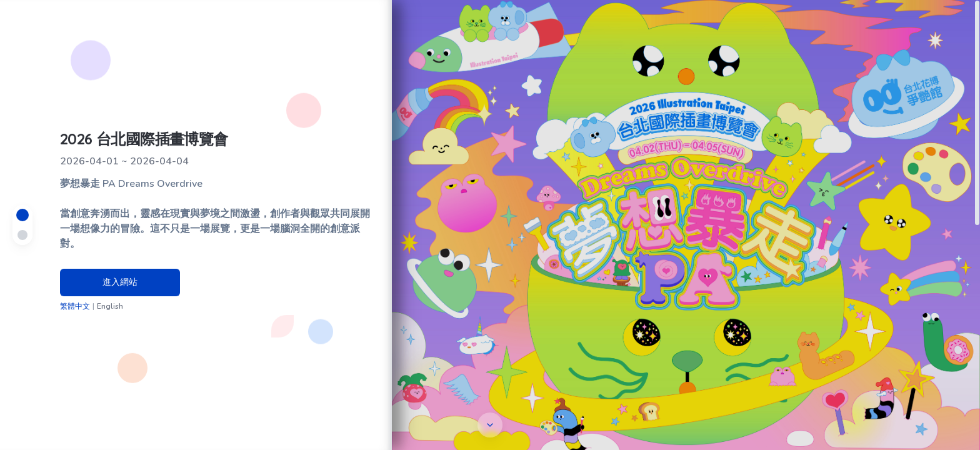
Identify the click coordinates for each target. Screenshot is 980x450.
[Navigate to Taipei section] (22, 215)
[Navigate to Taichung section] (22, 235)
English (110, 306)
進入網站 (120, 282)
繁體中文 (75, 306)
